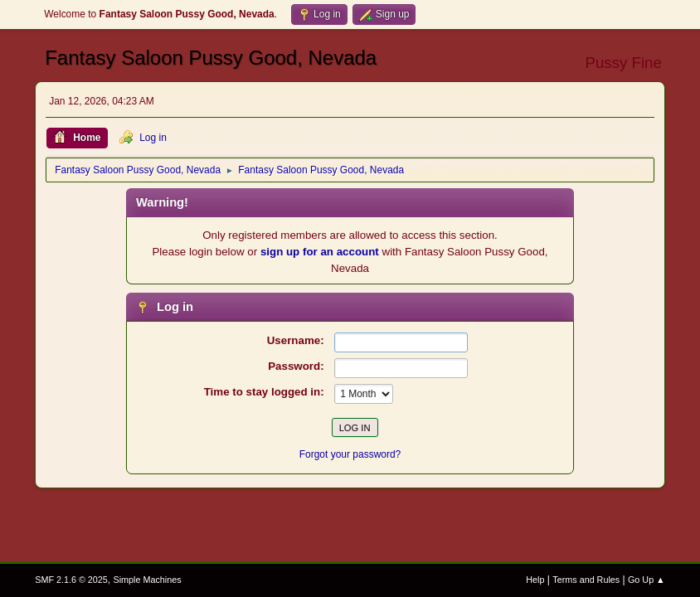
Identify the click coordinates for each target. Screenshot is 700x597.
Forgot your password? (350, 454)
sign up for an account (320, 252)
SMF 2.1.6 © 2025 (71, 580)
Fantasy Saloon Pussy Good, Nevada (211, 58)
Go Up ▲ (647, 580)
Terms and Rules (586, 580)
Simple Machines (148, 580)
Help (535, 580)
